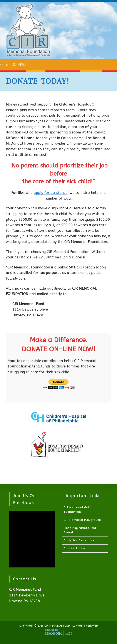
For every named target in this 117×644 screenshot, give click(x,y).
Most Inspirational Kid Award (80, 530)
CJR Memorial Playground (82, 520)
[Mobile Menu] (18, 65)
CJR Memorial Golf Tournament (77, 510)
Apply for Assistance (79, 540)
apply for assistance (51, 193)
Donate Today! (75, 548)
